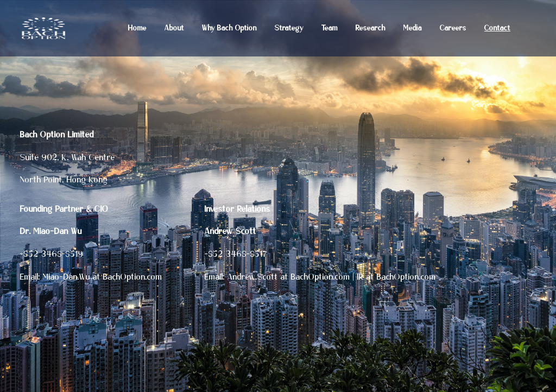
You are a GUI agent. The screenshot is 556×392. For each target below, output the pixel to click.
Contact (497, 29)
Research (371, 29)
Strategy (289, 29)
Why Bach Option (229, 29)
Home (137, 29)
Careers (453, 29)
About (174, 29)
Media (413, 29)
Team (330, 29)
